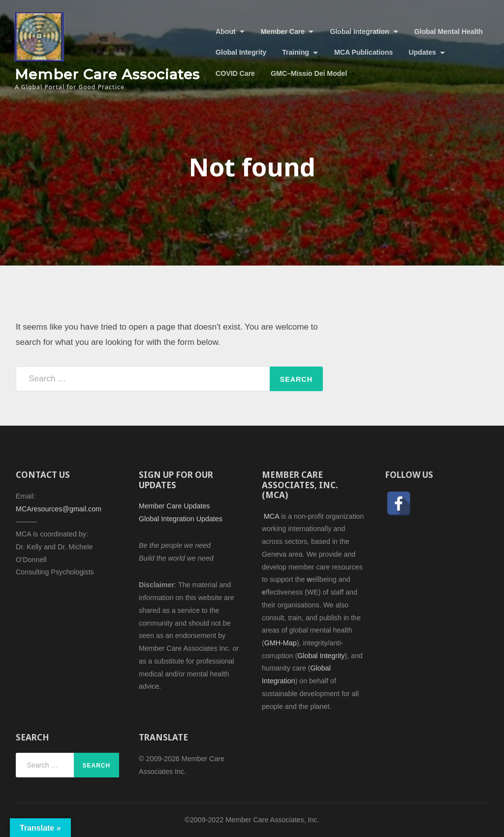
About (226, 32)
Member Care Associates (107, 74)
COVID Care (235, 73)
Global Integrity (241, 52)
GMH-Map (281, 643)
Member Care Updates (174, 506)
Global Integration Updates (181, 519)
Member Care (283, 32)
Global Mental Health (449, 32)
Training (296, 52)
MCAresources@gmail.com (59, 509)
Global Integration (359, 32)
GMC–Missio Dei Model (309, 73)
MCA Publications (363, 52)
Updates (422, 52)
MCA (271, 516)
